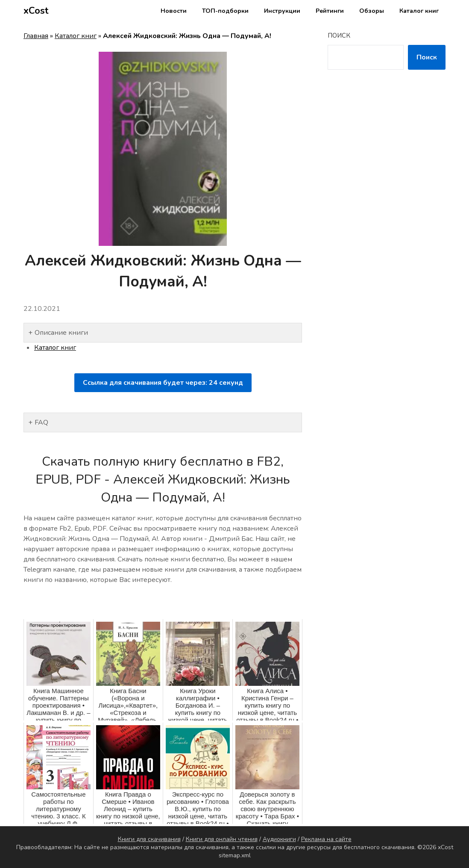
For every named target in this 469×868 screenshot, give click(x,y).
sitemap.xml (235, 855)
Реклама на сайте (326, 839)
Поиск (339, 35)
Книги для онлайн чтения (222, 839)
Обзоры (372, 11)
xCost (36, 11)
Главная (36, 36)
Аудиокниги (279, 839)
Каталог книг (419, 11)
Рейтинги (330, 11)
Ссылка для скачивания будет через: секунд (163, 383)
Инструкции (282, 11)
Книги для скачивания (149, 839)
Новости (174, 11)
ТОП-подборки (225, 11)
